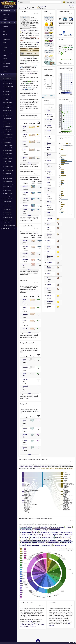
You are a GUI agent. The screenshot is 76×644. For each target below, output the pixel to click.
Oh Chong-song (43, 467)
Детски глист (26, 537)
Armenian (49, 206)
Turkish (49, 289)
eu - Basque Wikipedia (8, 113)
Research (59, 2)
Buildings (5, 32)
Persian (49, 171)
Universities (6, 66)
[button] (35, 14)
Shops (5, 56)
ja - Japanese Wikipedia (8, 145)
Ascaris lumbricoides (28, 527)
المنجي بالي (45, 96)
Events (5, 42)
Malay (49, 240)
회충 (58, 537)
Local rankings (8, 75)
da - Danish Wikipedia (7, 94)
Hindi (48, 195)
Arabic (49, 110)
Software (5, 58)
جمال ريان (30, 621)
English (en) (25, 186)
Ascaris (26, 467)
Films (4, 45)
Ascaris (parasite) (26, 530)
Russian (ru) (25, 199)
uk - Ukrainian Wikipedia (8, 209)
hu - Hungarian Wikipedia (8, 134)
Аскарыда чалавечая (61, 545)
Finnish (49, 178)
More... (30, 163)
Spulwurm (69, 527)
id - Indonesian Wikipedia (8, 140)
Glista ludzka (37, 530)
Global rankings (8, 11)
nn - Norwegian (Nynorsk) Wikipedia (8, 167)
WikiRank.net (8, 229)
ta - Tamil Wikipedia (7, 201)
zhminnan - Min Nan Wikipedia (9, 226)
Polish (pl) (25, 328)
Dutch (49, 247)
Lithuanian (49, 234)
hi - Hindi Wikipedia (7, 129)
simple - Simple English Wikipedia (8, 187)
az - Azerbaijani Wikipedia (8, 81)
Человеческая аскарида (57, 527)
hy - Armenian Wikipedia (8, 137)
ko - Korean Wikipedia (7, 153)
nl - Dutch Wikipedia (7, 164)
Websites (5, 72)
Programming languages (8, 53)
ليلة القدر (25, 623)
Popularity (5, 20)
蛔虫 (36, 532)
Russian (49, 267)
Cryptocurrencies (7, 40)
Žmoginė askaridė (26, 543)
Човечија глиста (36, 540)
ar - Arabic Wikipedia (7, 78)
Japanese (49, 218)
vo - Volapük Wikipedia (8, 220)
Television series (6, 64)
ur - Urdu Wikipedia (7, 212)
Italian (49, 212)
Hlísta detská (69, 535)
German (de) (25, 205)
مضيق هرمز (33, 624)
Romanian (49, 262)
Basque (49, 165)
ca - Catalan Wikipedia (8, 89)
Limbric (24, 535)
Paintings (5, 48)
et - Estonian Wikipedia (8, 110)
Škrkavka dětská (45, 532)
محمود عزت (23, 626)
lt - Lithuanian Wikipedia (8, 159)
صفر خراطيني (24, 30)
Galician (49, 188)
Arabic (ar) (25, 380)
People (5, 50)
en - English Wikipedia (7, 102)
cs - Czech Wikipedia (7, 92)
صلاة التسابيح (31, 623)
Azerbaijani (50, 115)
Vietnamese (50, 301)
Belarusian (50, 119)
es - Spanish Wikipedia (8, 108)
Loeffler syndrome (50, 468)
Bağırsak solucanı (58, 535)
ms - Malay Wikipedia (7, 161)
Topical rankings (8, 23)
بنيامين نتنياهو (38, 623)
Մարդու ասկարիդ (50, 540)
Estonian (49, 160)
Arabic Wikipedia (69, 2)
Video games (6, 69)
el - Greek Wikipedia (7, 100)
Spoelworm (55, 532)
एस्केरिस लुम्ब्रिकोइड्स (67, 543)
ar (34, 6)
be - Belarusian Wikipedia (8, 84)
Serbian (49, 278)
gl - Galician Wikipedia (8, 124)
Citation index (6, 17)
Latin (48, 228)
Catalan (49, 130)
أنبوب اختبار (52, 96)
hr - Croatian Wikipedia (8, 132)
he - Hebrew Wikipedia (8, 126)
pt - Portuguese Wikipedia (8, 176)
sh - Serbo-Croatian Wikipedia (9, 184)
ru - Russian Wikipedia (8, 181)
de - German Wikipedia (8, 97)
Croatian (49, 201)
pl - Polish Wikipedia (7, 173)
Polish (49, 251)
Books (5, 29)
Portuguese (50, 256)
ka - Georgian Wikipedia (8, 148)
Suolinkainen (31, 535)
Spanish (49, 154)
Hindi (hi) (25, 135)
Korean (49, 223)
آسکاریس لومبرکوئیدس (48, 537)
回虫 (44, 530)
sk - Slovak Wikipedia (7, 191)
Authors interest (6, 14)
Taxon (4, 61)
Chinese (49, 306)
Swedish (49, 284)
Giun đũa (40, 535)
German (49, 143)
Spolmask (48, 535)
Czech (49, 137)
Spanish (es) (25, 192)
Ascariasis (22, 467)
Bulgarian (49, 126)
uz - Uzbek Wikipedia (7, 215)
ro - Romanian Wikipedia (8, 179)
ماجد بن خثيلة (26, 624)
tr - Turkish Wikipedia (7, 207)
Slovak (49, 273)
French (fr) (25, 210)
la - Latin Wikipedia (7, 156)
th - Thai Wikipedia (7, 204)
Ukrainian (49, 295)
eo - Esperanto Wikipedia (8, 105)
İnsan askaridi (25, 540)
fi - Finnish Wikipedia (7, 118)
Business (5, 34)
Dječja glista (35, 537)
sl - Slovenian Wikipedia (8, 193)
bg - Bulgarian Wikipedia (8, 86)
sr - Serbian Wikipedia (7, 196)
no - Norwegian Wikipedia (8, 171)
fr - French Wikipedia (7, 121)
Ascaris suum (63, 468)
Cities (4, 37)
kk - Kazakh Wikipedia (7, 151)
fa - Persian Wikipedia (7, 116)
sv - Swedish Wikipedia (8, 199)
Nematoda (35, 467)
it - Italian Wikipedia (7, 143)
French (49, 182)
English (21, 2)
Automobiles (6, 26)
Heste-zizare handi (47, 545)
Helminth (30, 467)
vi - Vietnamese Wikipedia (8, 217)
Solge (23, 545)
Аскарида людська (27, 532)
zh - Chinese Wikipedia (8, 223)
